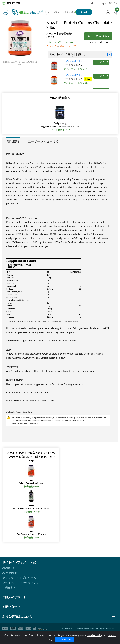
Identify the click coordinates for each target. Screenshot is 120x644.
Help (92, 3)
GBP (112, 3)
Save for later (96, 42)
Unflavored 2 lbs (73, 61)
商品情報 (13, 141)
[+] (110, 55)
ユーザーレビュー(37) (43, 141)
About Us (8, 568)
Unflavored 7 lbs (73, 75)
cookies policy (95, 635)
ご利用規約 (9, 588)
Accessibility (10, 573)
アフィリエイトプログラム (19, 578)
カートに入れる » (98, 36)
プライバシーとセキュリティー (22, 583)
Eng (102, 3)
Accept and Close (65, 640)
